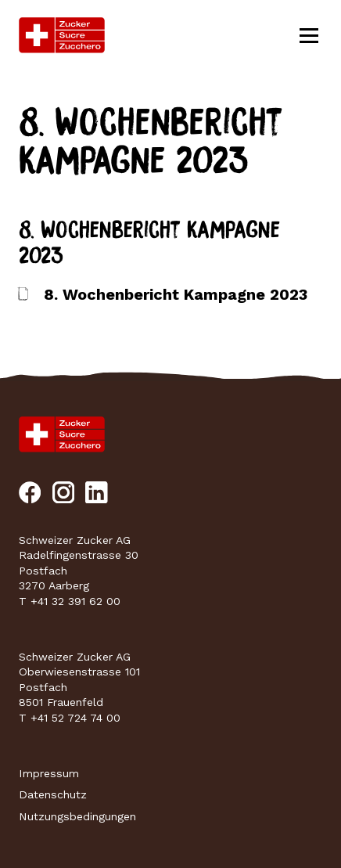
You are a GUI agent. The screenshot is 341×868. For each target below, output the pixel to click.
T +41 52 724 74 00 (70, 718)
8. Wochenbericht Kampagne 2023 (176, 295)
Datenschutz (53, 794)
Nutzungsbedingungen (77, 816)
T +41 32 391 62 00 (70, 601)
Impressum (49, 773)
